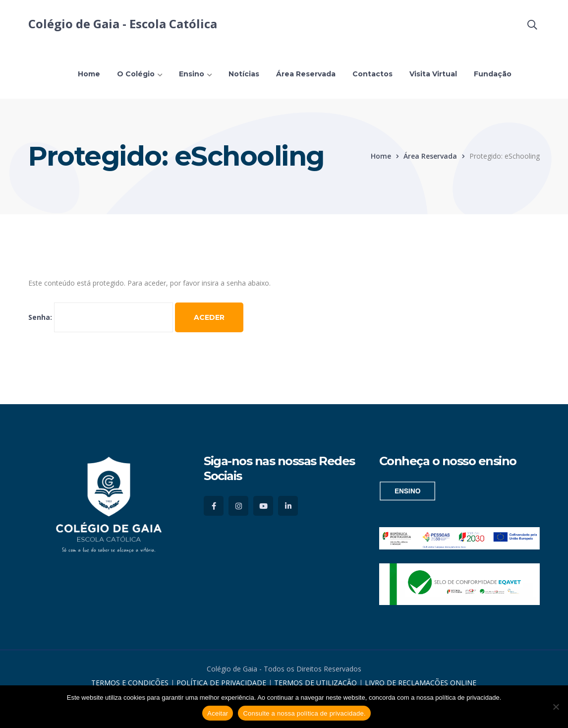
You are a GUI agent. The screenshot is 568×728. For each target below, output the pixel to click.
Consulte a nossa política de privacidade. (304, 713)
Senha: (101, 317)
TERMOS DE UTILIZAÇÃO (315, 683)
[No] (556, 707)
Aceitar (218, 713)
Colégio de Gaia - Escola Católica (123, 24)
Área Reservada (430, 156)
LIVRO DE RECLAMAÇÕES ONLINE (421, 683)
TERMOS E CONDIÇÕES (130, 683)
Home (381, 156)
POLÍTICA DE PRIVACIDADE (222, 683)
